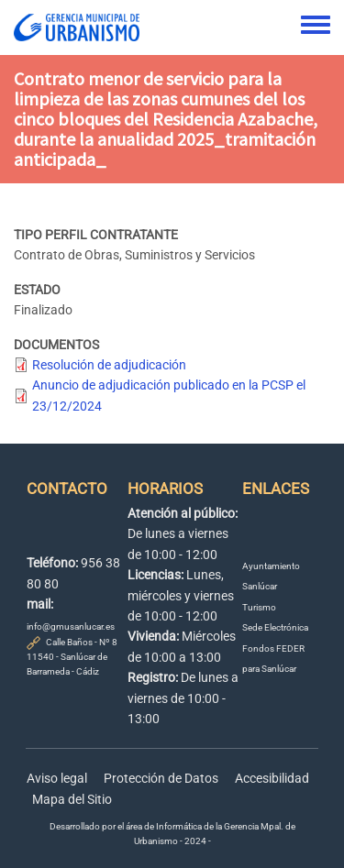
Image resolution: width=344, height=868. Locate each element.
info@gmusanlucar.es (71, 626)
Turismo (259, 607)
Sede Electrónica (275, 627)
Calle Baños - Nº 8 (82, 642)
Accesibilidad (272, 778)
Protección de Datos (161, 778)
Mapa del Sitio (72, 799)
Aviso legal (57, 778)
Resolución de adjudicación (109, 365)
